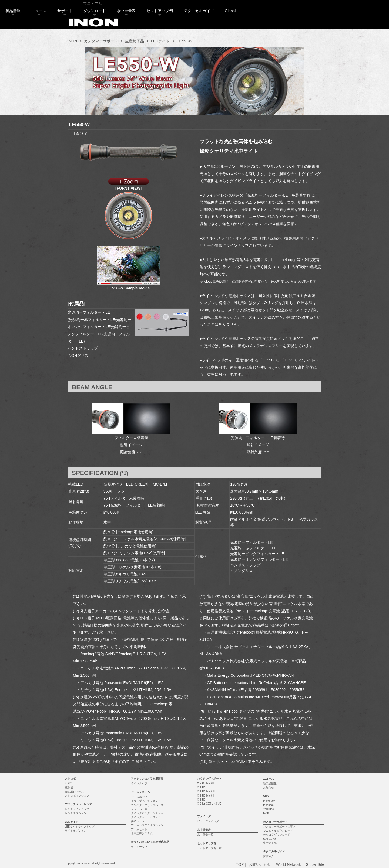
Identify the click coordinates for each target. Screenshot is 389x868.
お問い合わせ (260, 864)
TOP (240, 864)
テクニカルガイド (266, 26)
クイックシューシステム (146, 817)
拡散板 (69, 787)
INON (72, 41)
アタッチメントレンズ (78, 804)
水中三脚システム (142, 833)
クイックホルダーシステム (147, 813)
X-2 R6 (201, 800)
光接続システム (74, 792)
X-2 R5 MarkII (206, 783)
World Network (289, 864)
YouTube (268, 809)
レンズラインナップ (77, 809)
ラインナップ (139, 783)
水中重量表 (194, 26)
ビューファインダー (209, 821)
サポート (132, 26)
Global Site (315, 864)
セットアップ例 (227, 26)
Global (298, 26)
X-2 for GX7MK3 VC (209, 804)
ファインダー (205, 816)
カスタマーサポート (101, 41)
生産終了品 (135, 41)
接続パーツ (138, 821)
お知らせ (269, 787)
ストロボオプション (77, 796)
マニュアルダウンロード (278, 831)
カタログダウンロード (277, 835)
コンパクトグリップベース (147, 805)
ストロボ (70, 779)
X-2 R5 (201, 787)
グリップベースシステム (146, 801)
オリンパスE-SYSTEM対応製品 (150, 842)
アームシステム (140, 792)
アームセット (139, 829)
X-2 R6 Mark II (206, 796)
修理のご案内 (271, 839)
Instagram (269, 801)
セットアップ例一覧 (209, 848)
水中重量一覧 (205, 835)
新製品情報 (270, 783)
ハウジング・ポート (209, 779)
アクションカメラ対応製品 (147, 779)
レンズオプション (76, 813)
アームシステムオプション (147, 825)
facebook (269, 805)
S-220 (68, 783)
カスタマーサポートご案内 (279, 827)
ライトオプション (76, 831)
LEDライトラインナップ (80, 827)
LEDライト (160, 41)
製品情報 (81, 26)
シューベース (139, 809)
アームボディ (139, 797)
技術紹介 (269, 856)
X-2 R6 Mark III (206, 792)
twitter (267, 813)
